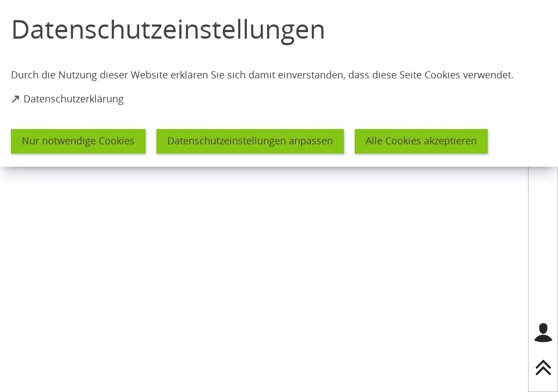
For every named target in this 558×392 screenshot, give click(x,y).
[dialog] (279, 83)
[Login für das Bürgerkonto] (543, 333)
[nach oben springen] (543, 367)
